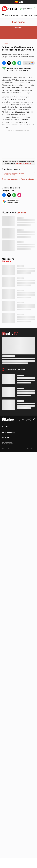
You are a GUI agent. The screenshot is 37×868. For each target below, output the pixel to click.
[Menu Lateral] (3, 15)
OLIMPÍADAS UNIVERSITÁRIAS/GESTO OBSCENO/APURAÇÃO (14, 174)
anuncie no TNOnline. (24, 163)
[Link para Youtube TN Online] (33, 420)
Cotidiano (18, 22)
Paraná (31, 15)
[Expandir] (35, 427)
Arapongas (16, 15)
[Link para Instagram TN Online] (29, 420)
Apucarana (8, 15)
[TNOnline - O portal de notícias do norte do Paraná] (9, 9)
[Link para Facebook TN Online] (21, 420)
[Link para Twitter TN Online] (25, 420)
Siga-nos (29, 63)
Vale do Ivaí (24, 15)
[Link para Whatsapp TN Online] (27, 9)
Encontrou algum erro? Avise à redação (18, 179)
